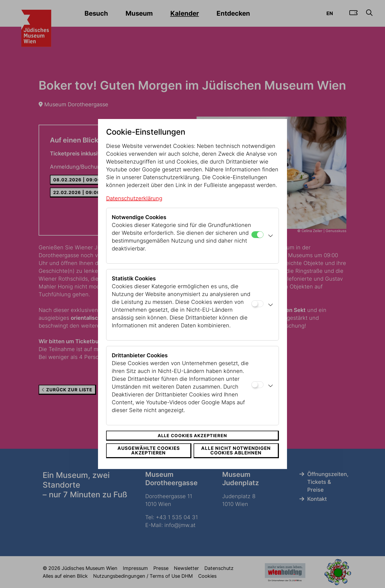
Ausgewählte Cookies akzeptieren (148, 451)
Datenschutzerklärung (134, 198)
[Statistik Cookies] (257, 304)
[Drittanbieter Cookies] (257, 385)
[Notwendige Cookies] (257, 235)
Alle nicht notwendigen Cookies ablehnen (236, 451)
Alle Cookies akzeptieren (192, 436)
